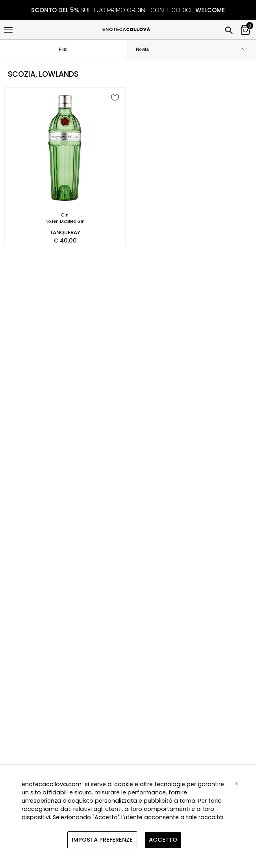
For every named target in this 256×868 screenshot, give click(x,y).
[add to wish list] (115, 99)
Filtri (70, 50)
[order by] (192, 49)
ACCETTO (163, 840)
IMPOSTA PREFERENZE (102, 840)
